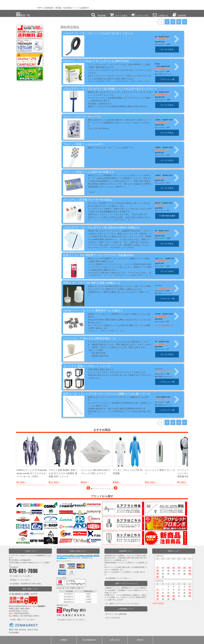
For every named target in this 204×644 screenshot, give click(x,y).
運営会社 (140, 640)
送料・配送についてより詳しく (24, 620)
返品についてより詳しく (22, 580)
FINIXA (160, 64)
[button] (88, 489)
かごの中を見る (114, 618)
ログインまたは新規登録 (117, 614)
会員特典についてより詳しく (119, 578)
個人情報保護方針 (89, 640)
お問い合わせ (115, 640)
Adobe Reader (28, 563)
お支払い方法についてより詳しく (73, 620)
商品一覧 (23, 14)
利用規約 (64, 640)
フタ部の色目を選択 (170, 216)
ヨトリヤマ (161, 286)
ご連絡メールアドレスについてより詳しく (124, 604)
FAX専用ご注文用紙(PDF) (21, 560)
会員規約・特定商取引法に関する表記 (27, 584)
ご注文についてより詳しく (23, 576)
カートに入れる (170, 49)
